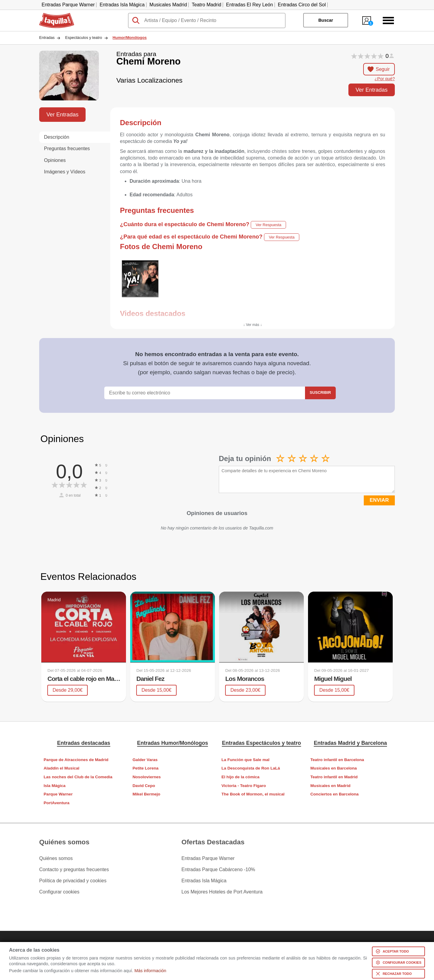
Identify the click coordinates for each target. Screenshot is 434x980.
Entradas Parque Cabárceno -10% (218, 870)
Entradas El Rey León (250, 5)
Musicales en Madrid (330, 786)
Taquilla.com (53, 15)
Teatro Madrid (206, 5)
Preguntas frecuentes (67, 149)
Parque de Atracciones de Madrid (76, 760)
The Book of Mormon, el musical (253, 794)
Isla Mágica (55, 786)
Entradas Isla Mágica (122, 5)
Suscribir (320, 392)
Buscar (326, 20)
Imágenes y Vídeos (65, 172)
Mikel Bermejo (146, 794)
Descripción (57, 137)
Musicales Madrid (168, 5)
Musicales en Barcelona (334, 768)
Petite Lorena (146, 768)
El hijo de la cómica (241, 777)
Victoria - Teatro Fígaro (244, 786)
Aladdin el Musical (62, 768)
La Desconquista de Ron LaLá (251, 768)
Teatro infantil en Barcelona (337, 760)
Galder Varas (145, 760)
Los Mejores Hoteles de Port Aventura (222, 892)
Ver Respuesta (268, 225)
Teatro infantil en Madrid (334, 777)
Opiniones (55, 160)
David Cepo (144, 786)
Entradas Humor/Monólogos (173, 743)
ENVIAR (379, 500)
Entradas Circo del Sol (302, 5)
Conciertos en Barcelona (335, 794)
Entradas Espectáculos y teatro (261, 743)
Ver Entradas (372, 90)
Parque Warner (58, 794)
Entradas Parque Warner (68, 5)
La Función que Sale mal (245, 760)
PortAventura (57, 803)
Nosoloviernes (147, 777)
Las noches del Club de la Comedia (78, 777)
